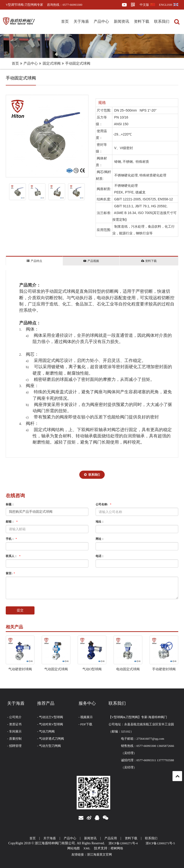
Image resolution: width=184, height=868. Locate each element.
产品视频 (91, 261)
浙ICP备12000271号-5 (160, 843)
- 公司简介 (14, 717)
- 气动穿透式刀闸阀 (51, 739)
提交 (20, 610)
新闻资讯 (121, 21)
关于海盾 (81, 21)
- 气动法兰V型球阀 (50, 717)
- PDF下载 (85, 724)
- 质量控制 (14, 739)
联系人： (14, 556)
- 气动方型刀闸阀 (49, 746)
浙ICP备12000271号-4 (123, 843)
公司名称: (104, 504)
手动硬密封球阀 (164, 669)
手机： (12, 539)
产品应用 (111, 838)
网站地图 (74, 848)
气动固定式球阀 (56, 669)
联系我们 (162, 21)
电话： (100, 556)
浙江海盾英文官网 (99, 854)
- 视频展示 (86, 717)
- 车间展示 (14, 731)
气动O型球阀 (92, 669)
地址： (100, 522)
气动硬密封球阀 (20, 669)
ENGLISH (169, 5)
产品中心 (101, 21)
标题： (10, 504)
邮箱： (12, 522)
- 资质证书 (14, 724)
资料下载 (142, 21)
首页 (65, 21)
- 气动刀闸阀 (46, 731)
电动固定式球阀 (128, 669)
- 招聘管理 (14, 746)
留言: (11, 573)
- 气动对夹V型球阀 (50, 724)
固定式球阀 (52, 63)
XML (87, 848)
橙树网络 (117, 848)
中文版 (147, 5)
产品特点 (34, 261)
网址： (100, 539)
